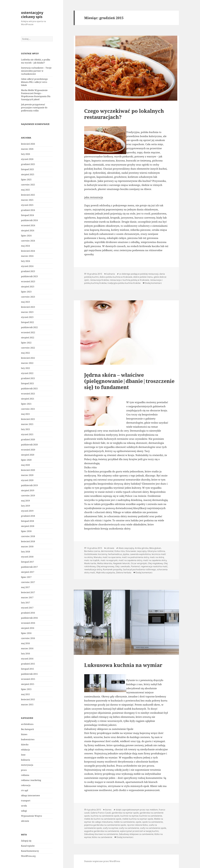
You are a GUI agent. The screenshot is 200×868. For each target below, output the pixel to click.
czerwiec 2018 (28, 536)
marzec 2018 (27, 547)
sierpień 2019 (28, 490)
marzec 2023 (27, 312)
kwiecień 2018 (28, 541)
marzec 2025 (27, 200)
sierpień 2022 (28, 338)
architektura (27, 724)
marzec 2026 (27, 149)
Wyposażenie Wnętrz (32, 816)
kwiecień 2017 (28, 592)
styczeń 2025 (27, 205)
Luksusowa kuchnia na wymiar (123, 665)
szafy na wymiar (110, 828)
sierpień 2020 (28, 455)
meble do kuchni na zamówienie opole (103, 819)
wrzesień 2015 (28, 679)
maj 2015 (25, 694)
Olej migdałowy (155, 563)
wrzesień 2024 (28, 225)
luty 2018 (26, 552)
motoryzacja (27, 765)
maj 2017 (25, 587)
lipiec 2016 (26, 633)
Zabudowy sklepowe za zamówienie (136, 834)
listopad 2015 (27, 669)
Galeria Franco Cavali (101, 813)
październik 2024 (29, 220)
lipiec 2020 (26, 460)
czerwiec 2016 (28, 638)
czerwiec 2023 (28, 297)
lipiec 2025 (26, 180)
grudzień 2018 (28, 516)
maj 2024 (25, 246)
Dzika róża (120, 551)
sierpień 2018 (28, 526)
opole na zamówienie (152, 822)
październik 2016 (29, 618)
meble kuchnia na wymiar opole (138, 819)
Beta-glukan (155, 548)
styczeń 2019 (27, 511)
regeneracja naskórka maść (154, 566)
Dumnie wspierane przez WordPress (102, 861)
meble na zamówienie (124, 822)
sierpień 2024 (28, 231)
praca (24, 770)
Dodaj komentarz (153, 283)
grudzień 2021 (28, 378)
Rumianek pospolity (112, 569)
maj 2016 (25, 643)
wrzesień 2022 (28, 332)
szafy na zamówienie (129, 828)
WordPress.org (28, 856)
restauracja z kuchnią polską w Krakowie (129, 280)
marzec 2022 (27, 363)
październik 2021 (29, 389)
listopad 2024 (27, 215)
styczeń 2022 (27, 373)
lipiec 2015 (26, 689)
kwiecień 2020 (28, 470)
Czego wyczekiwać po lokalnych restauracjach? (124, 114)
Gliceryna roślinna (156, 551)
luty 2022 (26, 368)
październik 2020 (29, 445)
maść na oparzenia (112, 557)
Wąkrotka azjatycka (106, 573)
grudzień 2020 (28, 439)
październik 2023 (29, 276)
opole (138, 822)
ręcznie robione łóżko (137, 825)
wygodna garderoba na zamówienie (102, 831)
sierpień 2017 (28, 572)
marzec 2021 (27, 424)
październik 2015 (29, 674)
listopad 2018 (27, 521)
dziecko (25, 745)
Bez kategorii (27, 729)
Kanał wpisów (28, 846)
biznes (24, 734)
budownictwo (28, 739)
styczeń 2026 (27, 159)
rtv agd (25, 790)
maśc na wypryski (109, 560)
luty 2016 (26, 654)
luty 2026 (26, 154)
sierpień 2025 (28, 174)
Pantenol (135, 566)
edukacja (25, 750)
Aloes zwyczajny (126, 548)
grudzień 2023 (28, 271)
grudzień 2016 (28, 613)
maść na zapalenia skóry (130, 560)
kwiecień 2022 (28, 358)
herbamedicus (115, 554)
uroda (24, 806)
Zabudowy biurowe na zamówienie (101, 834)
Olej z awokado (123, 566)
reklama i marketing (31, 780)
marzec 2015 (27, 705)
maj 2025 (25, 190)
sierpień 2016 (28, 628)
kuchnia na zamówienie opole (105, 816)
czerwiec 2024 (28, 241)
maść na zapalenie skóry (155, 560)
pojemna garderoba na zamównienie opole (105, 825)
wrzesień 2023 (28, 281)
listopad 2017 (27, 562)
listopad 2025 (27, 169)
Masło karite (90, 563)
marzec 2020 (27, 475)
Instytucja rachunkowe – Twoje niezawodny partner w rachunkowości (36, 71)
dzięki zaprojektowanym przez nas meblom (137, 810)
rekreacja (26, 785)
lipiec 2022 (26, 343)
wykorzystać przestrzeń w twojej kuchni (139, 831)
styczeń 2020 (27, 480)
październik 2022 (29, 327)
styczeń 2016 (27, 659)
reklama (25, 775)
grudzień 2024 (28, 210)
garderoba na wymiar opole (125, 813)
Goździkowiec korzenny (96, 554)
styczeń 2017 (27, 608)
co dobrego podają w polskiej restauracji (139, 274)
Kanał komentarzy (30, 851)
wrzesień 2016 (28, 623)
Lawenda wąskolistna (140, 554)
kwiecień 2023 (28, 307)
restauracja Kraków (99, 280)
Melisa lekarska (105, 563)
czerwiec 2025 (28, 185)
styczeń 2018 (27, 557)
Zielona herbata (124, 573)
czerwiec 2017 (28, 582)
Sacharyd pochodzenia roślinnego (139, 569)
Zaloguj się (26, 841)
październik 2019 (29, 485)
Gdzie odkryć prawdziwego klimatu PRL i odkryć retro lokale (34, 82)
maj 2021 (25, 414)
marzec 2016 (27, 648)
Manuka (98, 557)
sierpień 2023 (28, 287)
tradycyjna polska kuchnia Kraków (124, 283)
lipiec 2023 (26, 292)
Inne (23, 755)
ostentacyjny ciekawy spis (32, 15)
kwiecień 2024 (28, 251)
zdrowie (25, 821)
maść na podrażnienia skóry (135, 557)
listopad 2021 (27, 383)
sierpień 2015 (28, 684)
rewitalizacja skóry (93, 569)
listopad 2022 (27, 322)
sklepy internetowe (30, 795)
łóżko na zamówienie (102, 837)
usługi (24, 811)
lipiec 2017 (26, 577)
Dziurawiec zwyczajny (136, 551)
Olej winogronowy (105, 566)
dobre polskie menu (143, 277)
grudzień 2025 (28, 164)
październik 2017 (29, 567)
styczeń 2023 (27, 317)
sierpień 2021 (28, 399)
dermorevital (107, 551)
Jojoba (126, 554)
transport (26, 801)
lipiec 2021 (26, 404)
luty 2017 (26, 603)
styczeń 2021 (27, 434)
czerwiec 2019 (28, 496)
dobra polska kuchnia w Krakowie (116, 277)
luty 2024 (26, 261)
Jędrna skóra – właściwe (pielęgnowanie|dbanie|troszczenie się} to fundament (129, 381)
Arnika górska (142, 548)
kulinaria (26, 760)
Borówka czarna (92, 551)
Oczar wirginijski (139, 563)
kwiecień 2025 (28, 195)
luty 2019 (26, 506)
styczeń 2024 (27, 266)
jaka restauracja (94, 197)
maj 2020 (25, 465)
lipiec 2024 (26, 236)
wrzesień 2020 (28, 450)
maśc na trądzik (92, 560)
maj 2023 (25, 302)
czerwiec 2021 (28, 409)
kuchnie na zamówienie (151, 816)
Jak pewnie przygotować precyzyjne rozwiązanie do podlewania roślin (34, 108)
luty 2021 (26, 429)
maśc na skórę (157, 557)
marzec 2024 (27, 256)
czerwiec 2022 (28, 348)
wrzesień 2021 (28, 394)
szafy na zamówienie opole (153, 828)
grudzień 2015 (28, 664)
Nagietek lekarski (121, 563)
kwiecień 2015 (28, 699)
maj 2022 (25, 353)
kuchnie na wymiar (129, 816)
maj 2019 (25, 501)
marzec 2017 (27, 597)
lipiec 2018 (26, 531)
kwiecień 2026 (28, 144)
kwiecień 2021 (28, 419)
